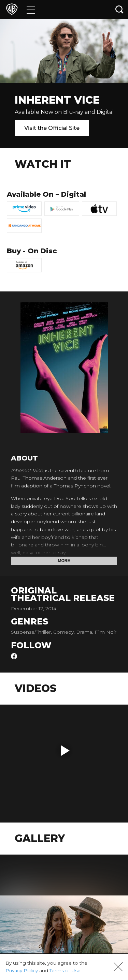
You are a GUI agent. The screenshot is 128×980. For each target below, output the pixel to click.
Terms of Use (65, 970)
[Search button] (119, 9)
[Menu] (31, 9)
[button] (65, 751)
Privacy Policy (22, 970)
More (64, 561)
